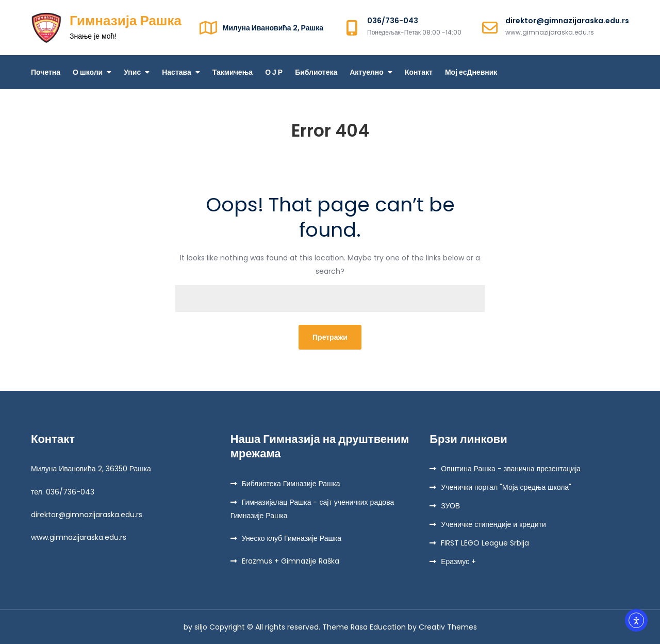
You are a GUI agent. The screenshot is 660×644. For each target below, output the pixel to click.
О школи (88, 72)
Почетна (46, 72)
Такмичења (233, 72)
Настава (177, 72)
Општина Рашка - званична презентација (511, 469)
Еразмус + (458, 562)
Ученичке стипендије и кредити (493, 524)
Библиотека (316, 72)
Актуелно (367, 72)
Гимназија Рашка (126, 21)
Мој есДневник (471, 72)
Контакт (419, 72)
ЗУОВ (450, 506)
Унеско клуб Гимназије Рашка (292, 538)
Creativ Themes (448, 627)
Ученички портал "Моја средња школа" (506, 487)
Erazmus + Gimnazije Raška (291, 561)
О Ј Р (274, 72)
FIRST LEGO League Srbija (485, 543)
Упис (132, 72)
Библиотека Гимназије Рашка (291, 484)
